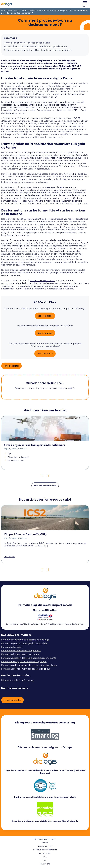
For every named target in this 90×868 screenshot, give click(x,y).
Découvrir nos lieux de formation (18, 680)
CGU (45, 860)
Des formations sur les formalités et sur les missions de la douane (38, 50)
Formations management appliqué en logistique (26, 669)
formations (15, 240)
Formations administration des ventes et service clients (29, 665)
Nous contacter (11, 366)
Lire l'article (9, 557)
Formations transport (12, 647)
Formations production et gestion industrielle (24, 643)
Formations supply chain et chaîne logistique (24, 662)
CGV (45, 857)
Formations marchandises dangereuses (21, 651)
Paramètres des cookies (45, 839)
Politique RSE (45, 853)
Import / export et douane (65, 11)
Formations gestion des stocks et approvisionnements (29, 658)
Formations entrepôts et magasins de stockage (25, 640)
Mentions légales (45, 846)
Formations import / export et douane (20, 654)
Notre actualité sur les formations (37, 11)
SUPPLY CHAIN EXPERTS (42, 281)
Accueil (17, 11)
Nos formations (45, 316)
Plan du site (45, 864)
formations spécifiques (17, 219)
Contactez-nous (45, 354)
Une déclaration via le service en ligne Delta (27, 43)
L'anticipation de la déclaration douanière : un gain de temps (35, 46)
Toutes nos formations (45, 486)
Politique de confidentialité (45, 850)
